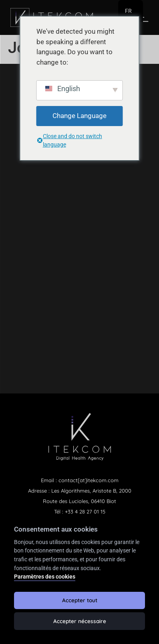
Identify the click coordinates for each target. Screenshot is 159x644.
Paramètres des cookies (45, 577)
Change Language (79, 116)
